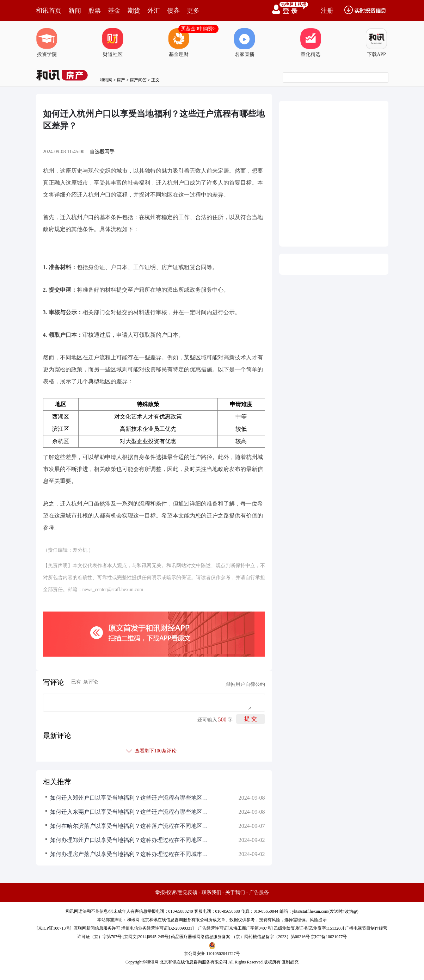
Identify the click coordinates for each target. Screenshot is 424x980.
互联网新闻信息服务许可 (97, 928)
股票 (94, 11)
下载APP (376, 43)
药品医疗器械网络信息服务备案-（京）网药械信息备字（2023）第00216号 (240, 937)
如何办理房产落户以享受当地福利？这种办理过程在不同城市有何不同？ (131, 854)
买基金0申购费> (198, 29)
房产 (121, 80)
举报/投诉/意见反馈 (176, 892)
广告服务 (259, 892)
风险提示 (318, 920)
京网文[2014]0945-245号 (146, 937)
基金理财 (179, 43)
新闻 (75, 11)
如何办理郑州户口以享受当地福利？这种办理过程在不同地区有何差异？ (131, 840)
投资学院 (47, 43)
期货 (134, 11)
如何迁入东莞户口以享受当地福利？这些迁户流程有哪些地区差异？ (131, 812)
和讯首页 (49, 11)
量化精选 (311, 43)
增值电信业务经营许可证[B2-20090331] (158, 928)
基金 (114, 11)
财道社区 (113, 43)
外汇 (154, 11)
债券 (173, 11)
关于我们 (235, 892)
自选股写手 (102, 152)
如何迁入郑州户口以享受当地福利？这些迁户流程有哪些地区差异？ (131, 798)
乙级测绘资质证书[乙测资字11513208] (309, 928)
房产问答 (138, 80)
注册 (327, 11)
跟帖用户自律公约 (245, 684)
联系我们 (211, 892)
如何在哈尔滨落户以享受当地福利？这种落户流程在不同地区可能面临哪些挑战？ (131, 826)
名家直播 (245, 43)
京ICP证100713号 (54, 928)
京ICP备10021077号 (329, 937)
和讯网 (106, 80)
